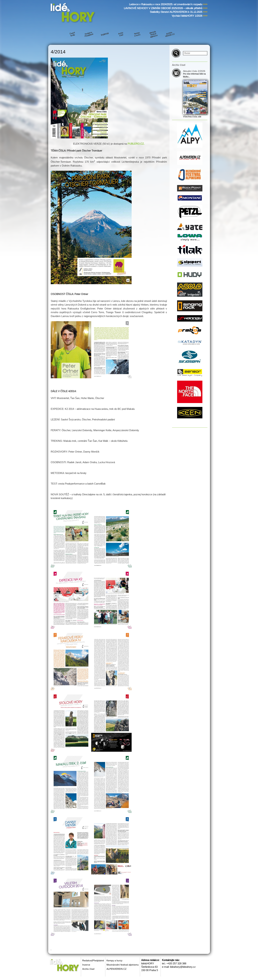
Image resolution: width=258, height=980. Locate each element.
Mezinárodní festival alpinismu (123, 965)
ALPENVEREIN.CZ (117, 969)
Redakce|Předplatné (93, 960)
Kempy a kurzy (114, 960)
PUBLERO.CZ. (136, 144)
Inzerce (86, 965)
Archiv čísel (88, 969)
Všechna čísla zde (192, 117)
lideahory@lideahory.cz (183, 967)
